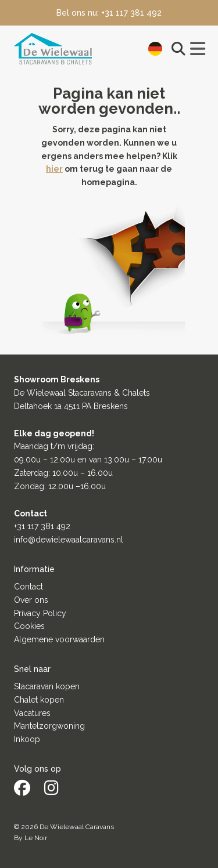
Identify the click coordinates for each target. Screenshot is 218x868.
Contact (28, 587)
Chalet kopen (39, 700)
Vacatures (32, 713)
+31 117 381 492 (42, 526)
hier (54, 169)
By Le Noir (31, 838)
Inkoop (27, 739)
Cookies (29, 626)
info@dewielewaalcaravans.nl (69, 540)
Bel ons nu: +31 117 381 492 (109, 13)
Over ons (31, 600)
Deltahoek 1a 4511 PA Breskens (71, 406)
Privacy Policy (40, 613)
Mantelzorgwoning (49, 726)
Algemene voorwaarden (59, 639)
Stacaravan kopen (47, 686)
